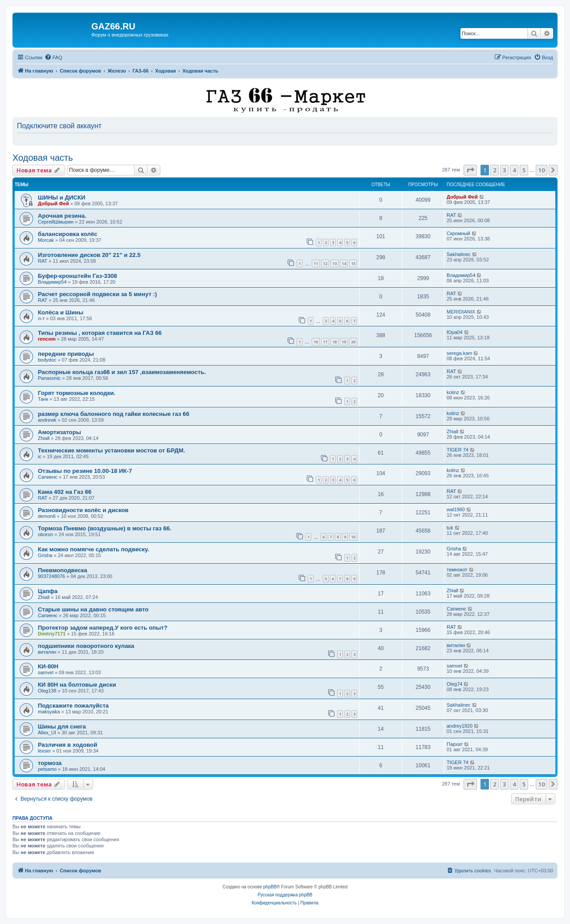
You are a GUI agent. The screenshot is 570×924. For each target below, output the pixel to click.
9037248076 (51, 576)
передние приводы (66, 354)
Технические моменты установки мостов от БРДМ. (112, 450)
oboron (45, 534)
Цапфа (48, 591)
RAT (451, 215)
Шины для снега (62, 727)
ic (40, 456)
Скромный (458, 233)
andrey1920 (460, 726)
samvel (46, 672)
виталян (47, 652)
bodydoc (47, 360)
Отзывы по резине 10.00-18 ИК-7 (85, 471)
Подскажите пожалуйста (73, 706)
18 (334, 342)
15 (353, 263)
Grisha (45, 555)
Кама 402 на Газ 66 (65, 492)
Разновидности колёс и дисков (83, 510)
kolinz (453, 392)
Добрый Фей (53, 204)
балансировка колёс (68, 234)
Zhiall (44, 438)
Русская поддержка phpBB (285, 895)
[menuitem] (53, 57)
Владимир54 (52, 282)
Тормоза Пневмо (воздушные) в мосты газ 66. (105, 528)
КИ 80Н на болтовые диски (77, 685)
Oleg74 (454, 684)
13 (334, 263)
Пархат (455, 744)
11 (316, 263)
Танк (43, 399)
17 (325, 342)
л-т (41, 318)
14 (344, 263)
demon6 (47, 516)
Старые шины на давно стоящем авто (93, 609)
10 (353, 537)
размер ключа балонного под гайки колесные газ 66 (114, 414)
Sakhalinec (459, 254)
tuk (450, 528)
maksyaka (49, 712)
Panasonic (49, 378)
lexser (44, 751)
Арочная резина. (62, 216)
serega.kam (459, 353)
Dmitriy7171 (52, 634)
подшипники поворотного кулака (86, 646)
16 (316, 342)
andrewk (47, 420)
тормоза (50, 763)
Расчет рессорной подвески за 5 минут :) (97, 294)
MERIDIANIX (461, 312)
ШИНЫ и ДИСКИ (62, 197)
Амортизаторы (59, 432)
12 (325, 263)
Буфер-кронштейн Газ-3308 (77, 276)
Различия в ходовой (67, 745)
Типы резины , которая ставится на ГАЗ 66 (100, 333)
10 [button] (541, 170)
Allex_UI (47, 733)
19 (344, 342)
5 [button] (524, 170)
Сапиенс (48, 477)
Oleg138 (47, 691)
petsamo (47, 769)
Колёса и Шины (61, 312)
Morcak (46, 240)
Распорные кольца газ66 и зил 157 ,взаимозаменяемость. (122, 372)
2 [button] (495, 170)
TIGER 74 (458, 450)
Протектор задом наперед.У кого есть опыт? (103, 628)
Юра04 (455, 332)
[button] (470, 170)
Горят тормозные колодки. (77, 393)
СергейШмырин (56, 222)
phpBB (270, 887)
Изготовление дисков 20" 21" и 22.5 (89, 255)
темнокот (457, 570)
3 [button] (504, 170)
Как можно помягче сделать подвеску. (94, 549)
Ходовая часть (43, 158)
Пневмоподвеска (63, 570)
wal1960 (456, 509)
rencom (47, 339)
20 (353, 342)
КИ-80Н (48, 666)
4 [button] (514, 170)
